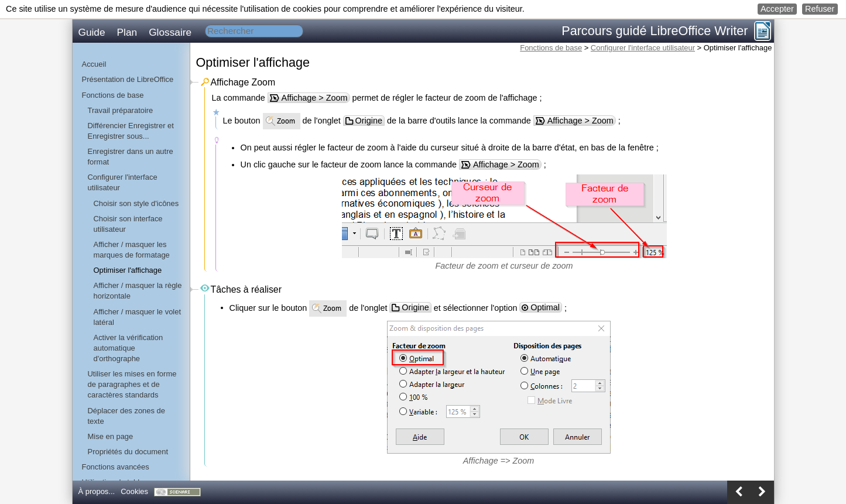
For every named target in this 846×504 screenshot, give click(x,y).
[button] (777, 9)
